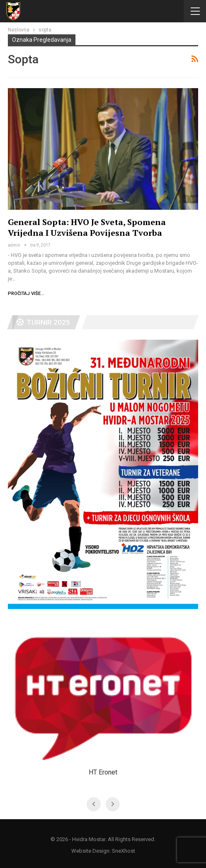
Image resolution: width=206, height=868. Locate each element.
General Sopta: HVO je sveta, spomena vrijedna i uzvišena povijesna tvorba (87, 227)
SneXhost (124, 851)
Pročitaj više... (26, 294)
